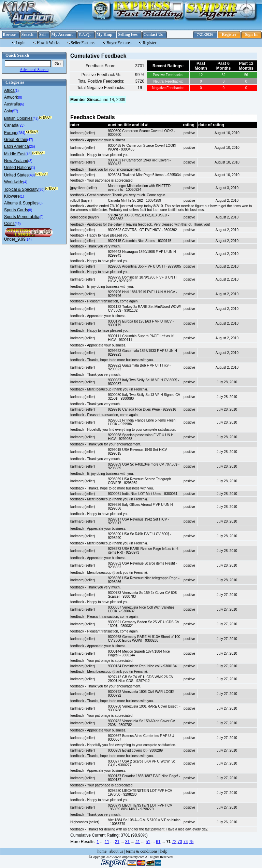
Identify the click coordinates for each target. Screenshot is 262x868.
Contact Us (153, 34)
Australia (12, 104)
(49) (18, 224)
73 (180, 842)
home (102, 851)
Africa (9, 90)
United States (16, 175)
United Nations (18, 168)
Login (21, 43)
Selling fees (128, 34)
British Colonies (18, 118)
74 (185, 842)
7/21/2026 (205, 34)
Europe (11, 133)
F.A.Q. (85, 35)
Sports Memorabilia (22, 217)
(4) (25, 182)
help (164, 851)
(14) (29, 239)
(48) (32, 175)
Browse (9, 34)
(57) (15, 111)
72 (174, 842)
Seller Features (83, 43)
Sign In (251, 34)
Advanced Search (34, 70)
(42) (35, 119)
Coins (9, 224)
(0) (20, 97)
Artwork (11, 97)
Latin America (17, 146)
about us (116, 851)
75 (191, 842)
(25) (32, 147)
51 (148, 842)
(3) (30, 161)
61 (158, 842)
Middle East (15, 154)
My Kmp (104, 34)
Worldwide (14, 182)
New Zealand (16, 161)
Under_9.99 (15, 239)
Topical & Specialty (21, 189)
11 (107, 842)
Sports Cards (16, 210)
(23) (21, 125)
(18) (29, 154)
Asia (8, 111)
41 (138, 842)
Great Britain (16, 140)
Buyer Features (119, 43)
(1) (17, 91)
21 (117, 842)
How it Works (48, 43)
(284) (21, 133)
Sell (42, 34)
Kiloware (12, 196)
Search (27, 34)
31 (127, 842)
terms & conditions (142, 851)
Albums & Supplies (21, 203)
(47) (30, 140)
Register (229, 34)
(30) (42, 190)
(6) (22, 104)
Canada (11, 125)
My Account (62, 34)
